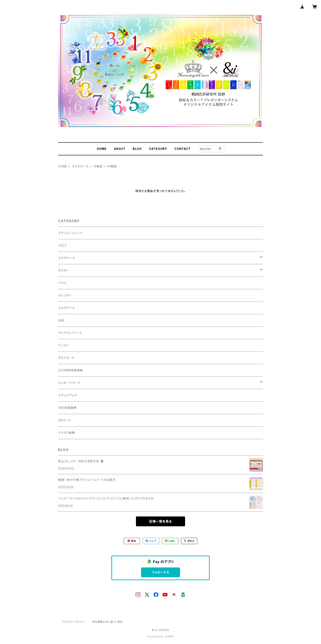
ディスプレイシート (70, 333)
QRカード (64, 420)
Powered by (160, 637)
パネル (62, 283)
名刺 (61, 320)
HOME (102, 149)
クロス (62, 245)
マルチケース (67, 308)
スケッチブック (68, 395)
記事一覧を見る (160, 521)
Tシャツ (63, 345)
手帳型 (98, 166)
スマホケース (80, 166)
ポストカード (66, 358)
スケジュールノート (71, 233)
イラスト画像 (66, 433)
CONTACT (183, 149)
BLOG (137, 149)
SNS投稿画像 (67, 408)
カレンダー (65, 295)
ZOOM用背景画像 (70, 370)
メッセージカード (69, 383)
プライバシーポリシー (73, 622)
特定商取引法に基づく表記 (107, 622)
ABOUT (120, 149)
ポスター (64, 270)
